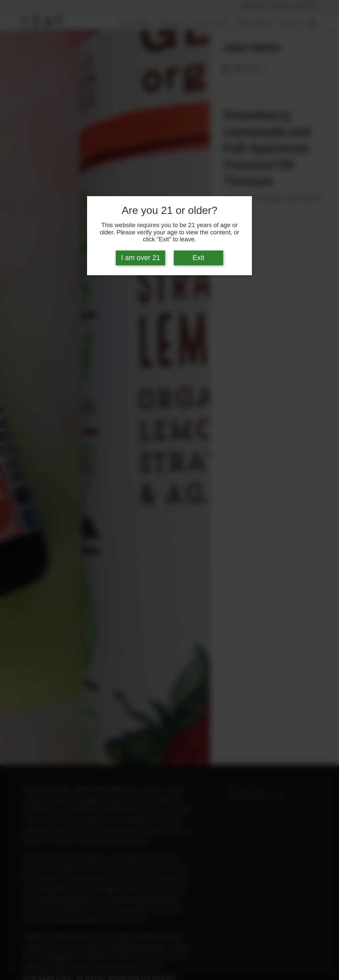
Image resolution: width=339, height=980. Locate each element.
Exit (199, 258)
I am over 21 (141, 258)
